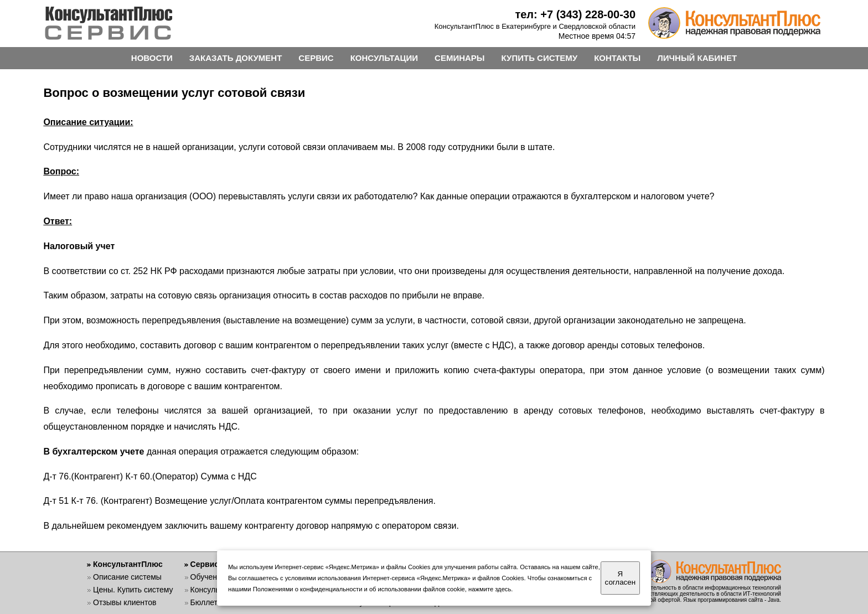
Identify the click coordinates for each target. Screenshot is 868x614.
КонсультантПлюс (128, 564)
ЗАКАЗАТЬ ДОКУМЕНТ (236, 58)
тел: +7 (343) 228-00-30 (575, 14)
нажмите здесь (490, 589)
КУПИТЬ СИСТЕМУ (540, 58)
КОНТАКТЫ (617, 58)
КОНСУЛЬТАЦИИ (384, 58)
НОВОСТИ (152, 58)
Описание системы (127, 577)
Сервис (205, 564)
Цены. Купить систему (133, 590)
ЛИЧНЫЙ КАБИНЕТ (697, 58)
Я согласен (620, 578)
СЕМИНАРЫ (459, 58)
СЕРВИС (316, 58)
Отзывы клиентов (125, 602)
